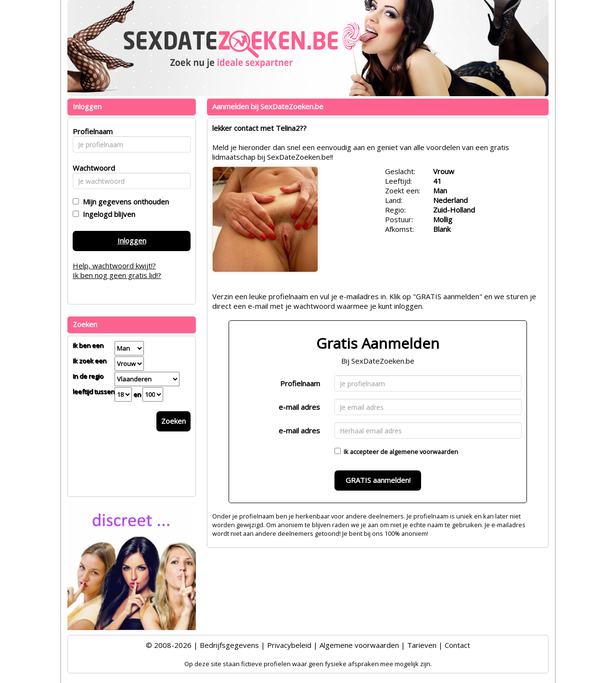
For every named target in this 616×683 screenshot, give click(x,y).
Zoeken (173, 421)
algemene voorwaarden (424, 452)
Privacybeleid (289, 645)
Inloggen (132, 240)
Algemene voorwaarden (359, 645)
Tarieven (422, 645)
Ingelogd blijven (107, 214)
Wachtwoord (91, 168)
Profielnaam (300, 383)
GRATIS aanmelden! (378, 480)
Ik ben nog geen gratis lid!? (117, 275)
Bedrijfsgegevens (229, 645)
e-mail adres (299, 407)
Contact (457, 645)
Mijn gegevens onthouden (124, 202)
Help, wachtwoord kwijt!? (114, 266)
